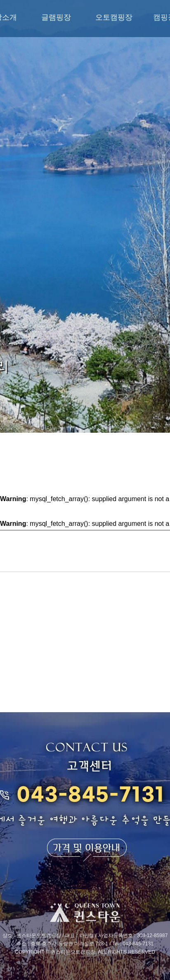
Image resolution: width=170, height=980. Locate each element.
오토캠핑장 (114, 17)
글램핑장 (56, 17)
